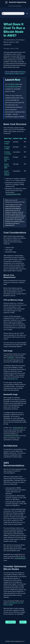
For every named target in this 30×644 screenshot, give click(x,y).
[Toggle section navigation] (27, 13)
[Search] (13, 13)
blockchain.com (13, 379)
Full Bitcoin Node (14, 84)
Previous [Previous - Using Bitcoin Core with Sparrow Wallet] (11, 622)
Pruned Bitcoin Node (12, 87)
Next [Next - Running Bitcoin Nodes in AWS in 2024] (23, 622)
